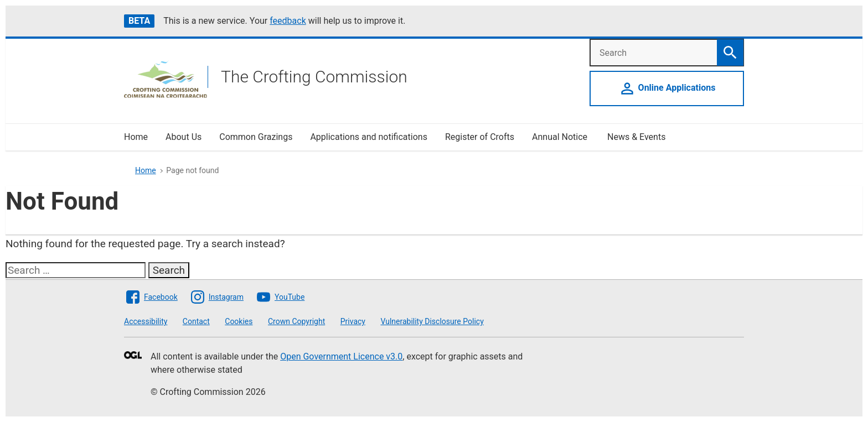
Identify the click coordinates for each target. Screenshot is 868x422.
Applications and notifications (368, 137)
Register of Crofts (480, 137)
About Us (184, 137)
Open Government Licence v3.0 (341, 356)
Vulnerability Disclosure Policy (432, 321)
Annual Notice (561, 137)
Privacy (353, 321)
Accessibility (146, 321)
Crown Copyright (296, 321)
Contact (196, 321)
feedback (288, 21)
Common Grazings (256, 137)
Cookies (239, 321)
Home (136, 137)
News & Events (636, 137)
